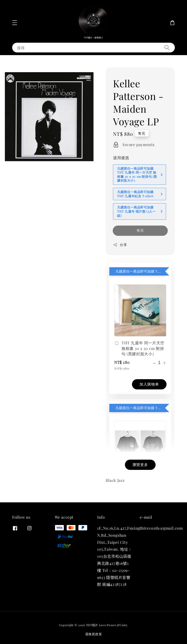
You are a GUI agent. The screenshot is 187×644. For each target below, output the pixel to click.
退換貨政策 (94, 634)
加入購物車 (149, 384)
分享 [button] (120, 245)
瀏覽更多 (140, 465)
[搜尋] (167, 47)
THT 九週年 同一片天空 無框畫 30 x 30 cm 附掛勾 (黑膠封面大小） (139, 348)
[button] (15, 23)
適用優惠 (121, 158)
